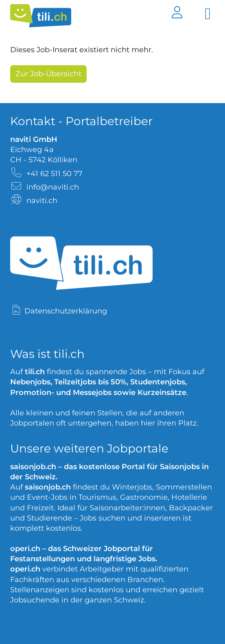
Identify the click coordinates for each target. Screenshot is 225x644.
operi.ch (25, 549)
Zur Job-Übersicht (48, 74)
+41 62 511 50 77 (55, 174)
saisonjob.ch (33, 467)
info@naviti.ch (53, 187)
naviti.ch (42, 201)
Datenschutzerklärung (66, 311)
